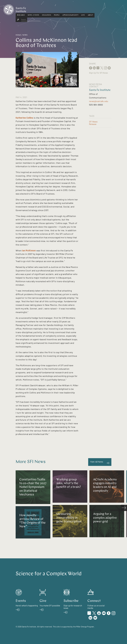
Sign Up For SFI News (98, 73)
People (69, 9)
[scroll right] (124, 508)
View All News (97, 462)
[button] (33, 9)
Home (18, 35)
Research (33, 9)
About (103, 9)
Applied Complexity (83, 9)
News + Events (46, 9)
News (25, 35)
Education (59, 9)
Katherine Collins (24, 118)
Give (95, 9)
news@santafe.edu (99, 101)
